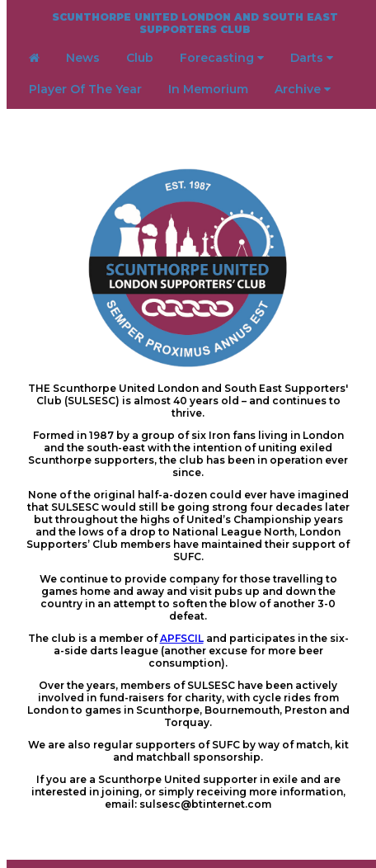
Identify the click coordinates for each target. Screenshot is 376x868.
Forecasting (222, 58)
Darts (312, 58)
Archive (303, 89)
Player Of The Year (85, 89)
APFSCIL (182, 638)
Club (140, 58)
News (83, 58)
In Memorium (208, 89)
